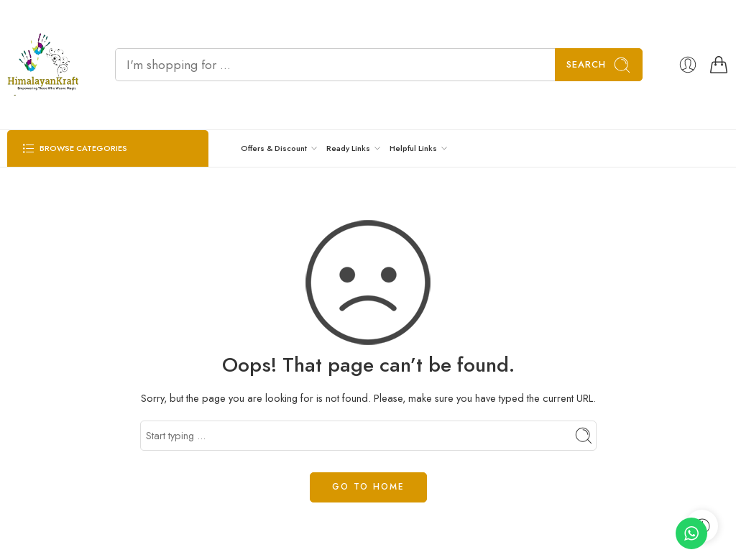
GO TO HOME (368, 487)
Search (599, 65)
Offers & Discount (274, 148)
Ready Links (348, 148)
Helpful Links (413, 148)
